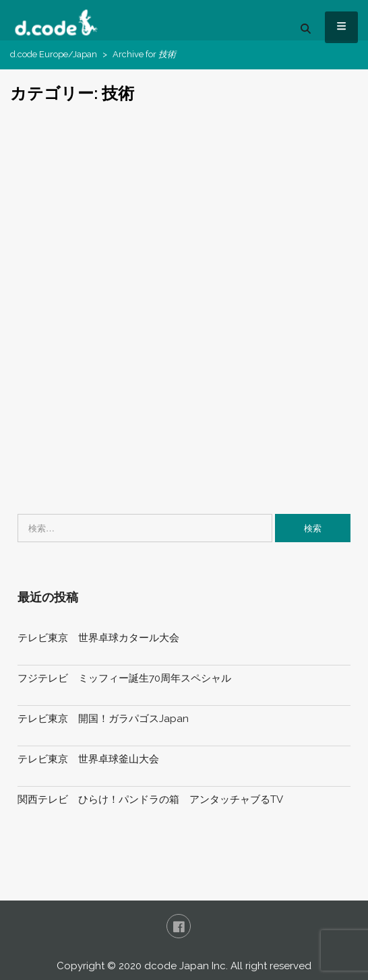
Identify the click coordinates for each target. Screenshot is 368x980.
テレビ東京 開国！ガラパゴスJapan (103, 719)
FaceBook (179, 926)
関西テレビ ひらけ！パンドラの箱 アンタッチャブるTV (150, 799)
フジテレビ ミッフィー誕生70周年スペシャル (124, 678)
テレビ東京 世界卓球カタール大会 (98, 638)
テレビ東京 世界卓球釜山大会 (88, 759)
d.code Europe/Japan (54, 54)
